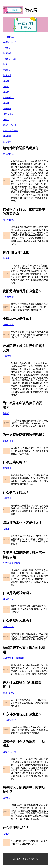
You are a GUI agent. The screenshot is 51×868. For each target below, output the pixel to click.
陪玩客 (6, 64)
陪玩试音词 (8, 599)
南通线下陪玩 (9, 42)
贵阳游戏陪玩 (9, 297)
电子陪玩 (7, 498)
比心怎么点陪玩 (10, 131)
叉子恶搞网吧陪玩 (11, 563)
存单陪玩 (7, 356)
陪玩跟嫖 (7, 109)
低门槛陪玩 (8, 37)
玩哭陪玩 (7, 48)
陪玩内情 (7, 75)
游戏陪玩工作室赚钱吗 (14, 658)
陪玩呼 (6, 258)
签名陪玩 (7, 142)
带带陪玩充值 (9, 59)
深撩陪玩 (7, 798)
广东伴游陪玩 (9, 720)
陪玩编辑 (7, 468)
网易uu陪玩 (8, 114)
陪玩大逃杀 (8, 627)
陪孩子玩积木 (9, 752)
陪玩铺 (6, 103)
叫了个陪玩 (8, 220)
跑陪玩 (6, 87)
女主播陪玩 (8, 98)
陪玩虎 (6, 81)
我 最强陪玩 (8, 693)
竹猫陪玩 (7, 70)
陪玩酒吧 (7, 53)
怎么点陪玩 (8, 154)
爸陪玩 (6, 413)
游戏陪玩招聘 (9, 125)
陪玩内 (6, 92)
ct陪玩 (6, 120)
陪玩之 (6, 834)
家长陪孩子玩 (9, 441)
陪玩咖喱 (7, 136)
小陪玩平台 (8, 325)
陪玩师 (6, 529)
